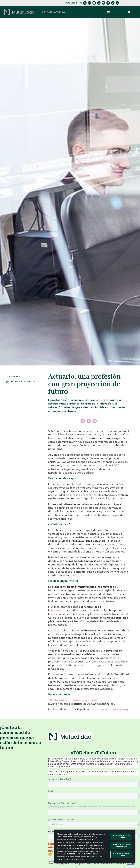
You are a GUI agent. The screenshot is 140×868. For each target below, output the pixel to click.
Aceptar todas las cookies (121, 836)
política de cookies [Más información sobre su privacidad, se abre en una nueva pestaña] (95, 859)
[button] (108, 12)
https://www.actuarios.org (110, 710)
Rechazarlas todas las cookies (121, 845)
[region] (95, 846)
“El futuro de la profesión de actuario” (73, 700)
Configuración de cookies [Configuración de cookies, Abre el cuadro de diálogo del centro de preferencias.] (121, 854)
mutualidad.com (73, 3)
